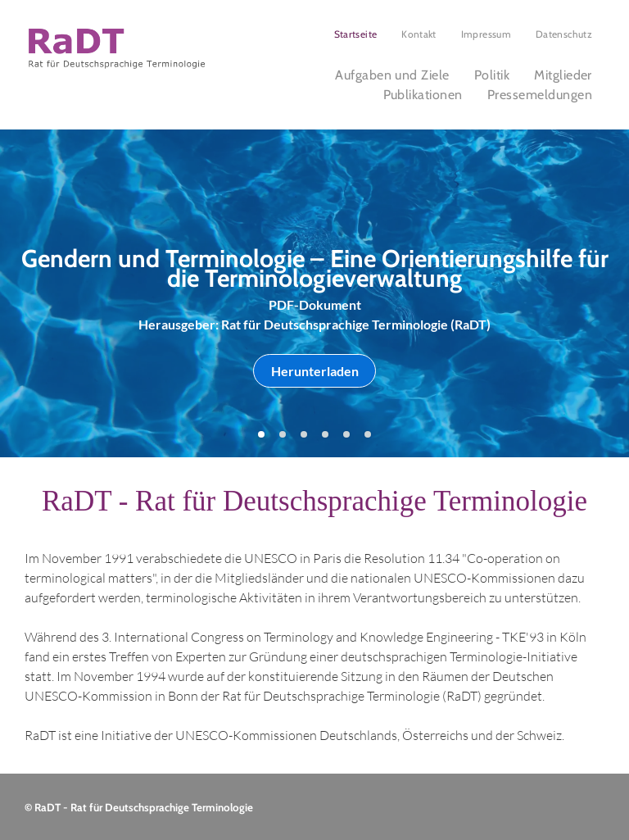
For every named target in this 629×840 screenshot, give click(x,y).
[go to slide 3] (304, 434)
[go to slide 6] (368, 434)
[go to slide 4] (325, 434)
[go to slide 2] (283, 434)
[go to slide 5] (346, 434)
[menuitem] (356, 34)
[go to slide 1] (261, 434)
